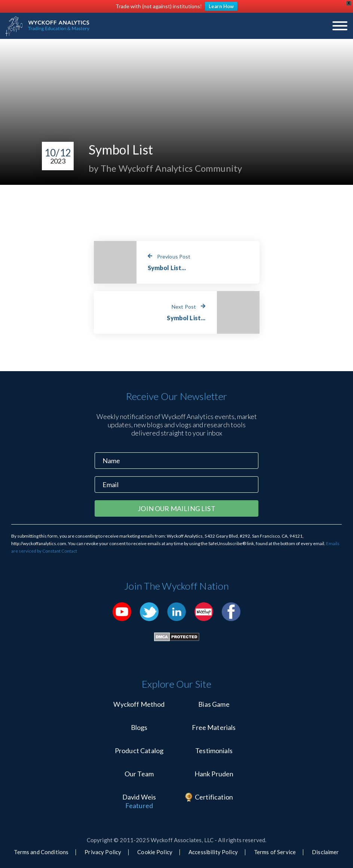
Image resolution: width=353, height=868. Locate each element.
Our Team (139, 774)
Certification (214, 797)
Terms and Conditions (41, 852)
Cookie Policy (155, 852)
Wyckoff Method (139, 704)
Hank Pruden (214, 774)
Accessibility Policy (213, 852)
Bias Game (214, 704)
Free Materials (214, 727)
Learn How (221, 6)
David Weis (139, 797)
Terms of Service (275, 852)
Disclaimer (325, 852)
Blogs (139, 727)
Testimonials (214, 751)
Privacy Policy (103, 852)
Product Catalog (139, 751)
